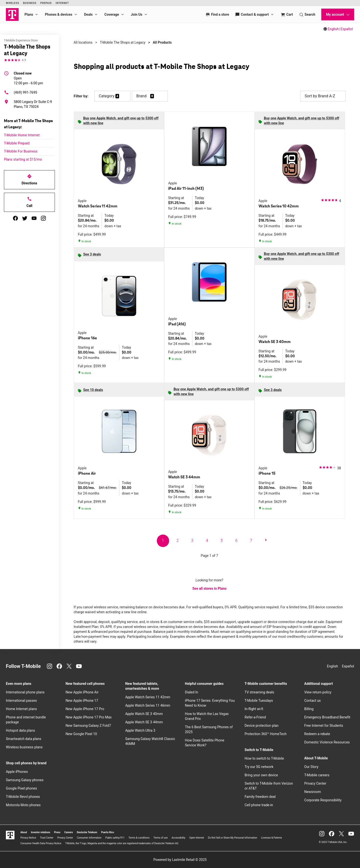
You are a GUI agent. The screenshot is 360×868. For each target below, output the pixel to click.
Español (347, 29)
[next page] (266, 541)
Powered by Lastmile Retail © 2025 (180, 860)
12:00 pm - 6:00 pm (28, 78)
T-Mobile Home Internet (22, 135)
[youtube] (34, 218)
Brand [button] (141, 96)
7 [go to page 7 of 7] (251, 541)
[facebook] (15, 218)
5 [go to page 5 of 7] (222, 541)
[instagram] (43, 218)
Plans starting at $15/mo (23, 159)
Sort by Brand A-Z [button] (323, 96)
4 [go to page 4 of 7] (207, 541)
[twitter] (25, 218)
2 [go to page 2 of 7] (178, 541)
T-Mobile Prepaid (17, 143)
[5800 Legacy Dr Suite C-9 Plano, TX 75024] (29, 104)
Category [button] (107, 96)
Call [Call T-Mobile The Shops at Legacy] (29, 202)
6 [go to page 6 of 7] (236, 541)
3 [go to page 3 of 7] (192, 541)
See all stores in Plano (209, 588)
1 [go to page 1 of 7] (163, 541)
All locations (83, 42)
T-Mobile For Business (21, 151)
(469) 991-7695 (21, 92)
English (333, 29)
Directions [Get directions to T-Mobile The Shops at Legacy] (29, 179)
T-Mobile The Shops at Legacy (123, 42)
